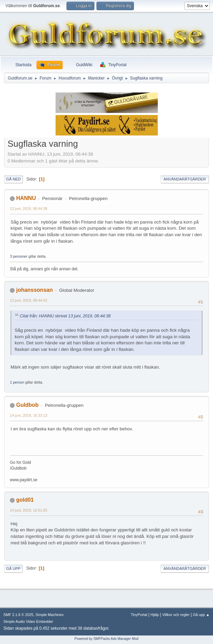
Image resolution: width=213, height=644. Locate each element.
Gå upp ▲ (201, 615)
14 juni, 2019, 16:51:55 (29, 510)
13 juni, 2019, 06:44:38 (29, 209)
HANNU (26, 198)
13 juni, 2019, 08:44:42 (29, 300)
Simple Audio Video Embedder (28, 621)
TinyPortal (139, 615)
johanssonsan (34, 290)
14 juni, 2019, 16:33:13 (29, 415)
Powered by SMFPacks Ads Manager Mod (107, 639)
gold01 (25, 500)
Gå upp (13, 569)
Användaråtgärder (185, 179)
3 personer (19, 256)
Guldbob (27, 405)
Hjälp (155, 615)
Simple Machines (49, 615)
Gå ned (13, 179)
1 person (17, 382)
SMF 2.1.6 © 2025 (18, 615)
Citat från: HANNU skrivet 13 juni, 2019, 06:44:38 (65, 316)
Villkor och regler (176, 615)
